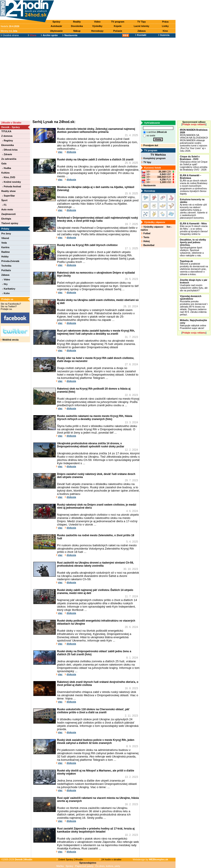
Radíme (6, 252)
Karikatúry (9, 289)
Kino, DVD (9, 177)
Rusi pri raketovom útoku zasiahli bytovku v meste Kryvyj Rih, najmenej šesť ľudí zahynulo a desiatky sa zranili (96, 332)
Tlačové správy (10, 223)
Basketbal (148, 245)
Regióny (8, 141)
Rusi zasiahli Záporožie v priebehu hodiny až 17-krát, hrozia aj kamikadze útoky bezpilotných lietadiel (96, 830)
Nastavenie (149, 185)
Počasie (118, 31)
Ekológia (6, 219)
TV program (118, 22)
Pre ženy (6, 234)
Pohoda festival (12, 186)
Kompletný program (153, 158)
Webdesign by (150, 859)
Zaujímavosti (8, 214)
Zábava (142, 31)
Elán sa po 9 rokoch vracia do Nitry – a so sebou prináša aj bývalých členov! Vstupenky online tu (194, 229)
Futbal (146, 233)
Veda (4, 243)
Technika (6, 266)
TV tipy (146, 162)
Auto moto (7, 209)
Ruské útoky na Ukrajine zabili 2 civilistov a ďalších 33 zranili (95, 160)
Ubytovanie (56, 31)
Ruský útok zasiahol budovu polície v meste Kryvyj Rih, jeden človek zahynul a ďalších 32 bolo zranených (96, 741)
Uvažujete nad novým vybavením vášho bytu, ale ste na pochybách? (194, 285)
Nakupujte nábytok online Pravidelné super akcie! (193, 324)
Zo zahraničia (9, 159)
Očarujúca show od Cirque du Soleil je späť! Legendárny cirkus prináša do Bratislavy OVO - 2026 (194, 163)
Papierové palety (84, 866)
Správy (56, 22)
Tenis (145, 237)
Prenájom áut (150, 145)
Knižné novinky (12, 182)
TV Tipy (142, 22)
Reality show (8, 191)
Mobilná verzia (10, 340)
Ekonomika (8, 145)
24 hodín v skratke (111, 859)
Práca (165, 22)
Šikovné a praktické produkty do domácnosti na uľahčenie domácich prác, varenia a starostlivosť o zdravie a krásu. (194, 268)
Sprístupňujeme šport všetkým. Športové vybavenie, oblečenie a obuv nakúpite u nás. (193, 248)
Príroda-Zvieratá (10, 261)
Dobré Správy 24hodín (70, 859)
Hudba (7, 168)
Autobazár (56, 26)
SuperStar (9, 196)
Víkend (5, 238)
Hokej (146, 241)
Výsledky (97, 26)
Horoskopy (97, 31)
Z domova (7, 136)
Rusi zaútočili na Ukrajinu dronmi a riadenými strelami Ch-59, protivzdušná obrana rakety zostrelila (95, 564)
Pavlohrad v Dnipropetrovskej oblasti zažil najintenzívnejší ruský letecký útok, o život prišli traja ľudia (98, 219)
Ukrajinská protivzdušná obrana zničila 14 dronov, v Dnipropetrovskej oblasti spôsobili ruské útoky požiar (91, 445)
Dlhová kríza (10, 150)
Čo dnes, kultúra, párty (108, 866)
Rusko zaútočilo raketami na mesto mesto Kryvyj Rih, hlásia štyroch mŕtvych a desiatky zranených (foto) (95, 418)
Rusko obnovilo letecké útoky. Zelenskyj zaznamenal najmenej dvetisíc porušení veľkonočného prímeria (96, 130)
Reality (77, 22)
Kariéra (5, 247)
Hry (5, 284)
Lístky (165, 26)
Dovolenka (77, 26)
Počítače (6, 270)
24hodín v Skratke (11, 123)
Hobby (5, 257)
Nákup (77, 31)
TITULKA (6, 131)
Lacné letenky (142, 26)
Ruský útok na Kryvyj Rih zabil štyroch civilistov (87, 245)
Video (97, 22)
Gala (4, 163)
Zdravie (7, 154)
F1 (4, 205)
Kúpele (118, 26)
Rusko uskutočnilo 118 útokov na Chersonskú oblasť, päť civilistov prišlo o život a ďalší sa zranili (93, 711)
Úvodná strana (10, 35)
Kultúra (5, 173)
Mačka (60, 866)
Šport (4, 200)
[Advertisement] (41, 79)
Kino (165, 31)
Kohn (6, 293)
